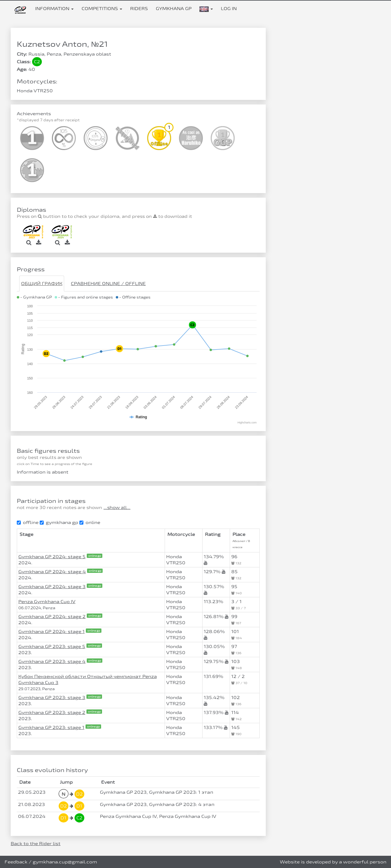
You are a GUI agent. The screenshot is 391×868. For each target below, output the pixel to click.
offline (28, 522)
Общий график (42, 283)
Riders (139, 8)
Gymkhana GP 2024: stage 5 (52, 557)
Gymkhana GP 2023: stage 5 (52, 646)
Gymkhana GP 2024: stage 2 (52, 616)
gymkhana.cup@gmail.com (65, 862)
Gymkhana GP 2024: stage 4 (52, 571)
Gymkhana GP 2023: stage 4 (52, 661)
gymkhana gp (59, 522)
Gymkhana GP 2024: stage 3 (52, 586)
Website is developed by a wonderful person (333, 862)
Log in (229, 8)
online (90, 522)
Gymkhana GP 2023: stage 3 (52, 697)
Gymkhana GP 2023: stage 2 (52, 712)
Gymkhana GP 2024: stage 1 (51, 631)
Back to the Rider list (36, 843)
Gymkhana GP (174, 8)
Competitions (102, 8)
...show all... (117, 507)
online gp (95, 556)
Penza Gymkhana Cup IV (47, 601)
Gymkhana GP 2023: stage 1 (51, 727)
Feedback (16, 862)
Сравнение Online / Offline (108, 283)
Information (54, 8)
